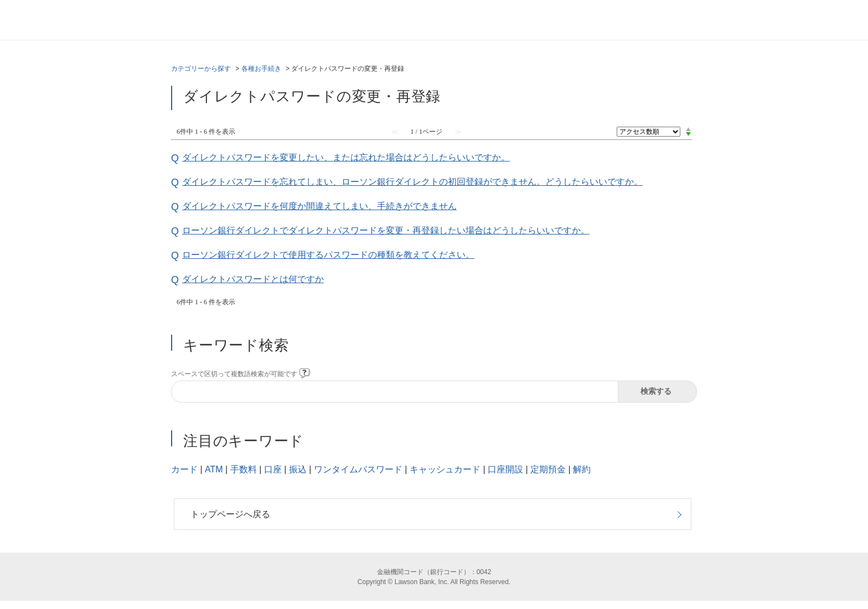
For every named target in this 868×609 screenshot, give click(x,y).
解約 (582, 469)
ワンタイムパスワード (358, 469)
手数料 (244, 469)
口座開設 (505, 469)
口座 (273, 469)
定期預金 (548, 469)
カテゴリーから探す (201, 69)
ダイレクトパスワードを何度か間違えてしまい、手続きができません (319, 206)
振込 (298, 469)
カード (184, 469)
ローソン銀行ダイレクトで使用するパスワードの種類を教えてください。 (328, 255)
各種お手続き (261, 69)
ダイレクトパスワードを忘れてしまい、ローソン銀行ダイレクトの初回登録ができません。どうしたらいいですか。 (412, 182)
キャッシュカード (445, 469)
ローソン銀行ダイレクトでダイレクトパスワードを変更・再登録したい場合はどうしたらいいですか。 (386, 230)
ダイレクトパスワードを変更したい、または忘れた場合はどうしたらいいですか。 (346, 157)
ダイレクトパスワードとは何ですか (253, 279)
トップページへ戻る (230, 514)
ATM (214, 469)
